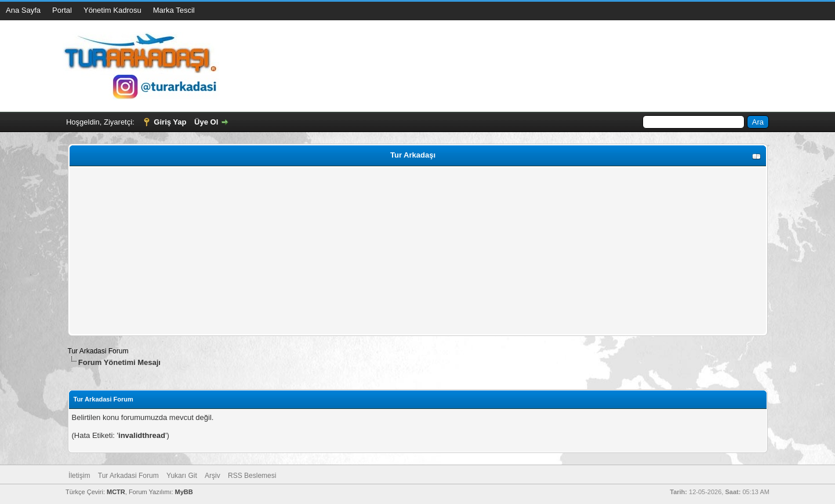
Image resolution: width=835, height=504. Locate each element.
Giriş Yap (170, 122)
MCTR (116, 492)
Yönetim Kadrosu (112, 10)
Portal (62, 10)
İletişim (79, 476)
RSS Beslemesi (252, 476)
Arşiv (213, 476)
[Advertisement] (418, 251)
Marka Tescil (174, 10)
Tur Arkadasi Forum (98, 351)
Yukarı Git (182, 476)
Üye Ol (206, 122)
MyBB (184, 492)
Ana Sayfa (23, 10)
